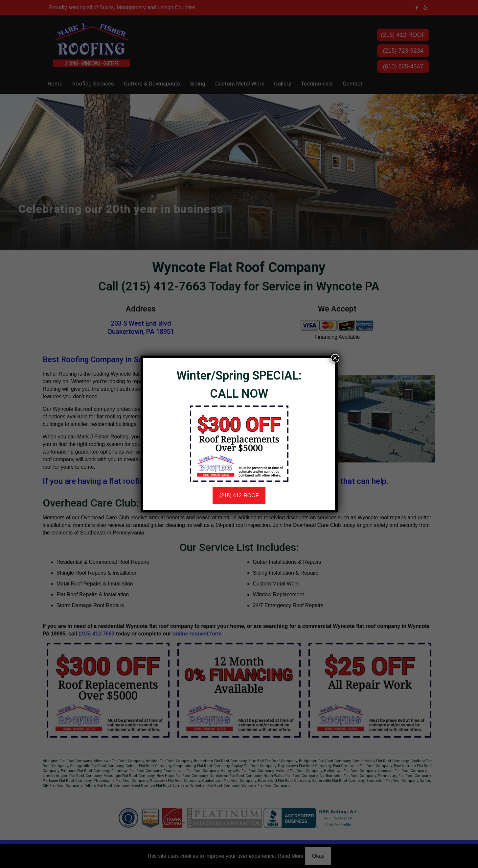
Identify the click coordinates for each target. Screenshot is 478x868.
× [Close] (335, 358)
